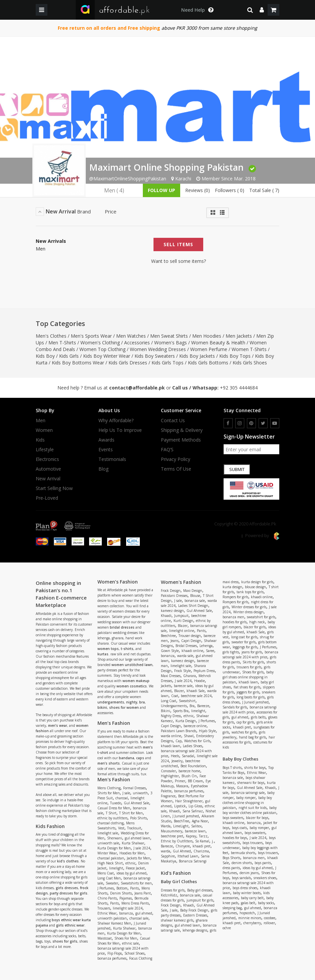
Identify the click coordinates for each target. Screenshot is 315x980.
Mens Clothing (109, 788)
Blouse (195, 596)
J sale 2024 (142, 848)
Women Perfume (209, 349)
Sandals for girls (235, 707)
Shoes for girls (253, 672)
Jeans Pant (143, 893)
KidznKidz (169, 895)
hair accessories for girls (249, 740)
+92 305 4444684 (239, 388)
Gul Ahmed (182, 851)
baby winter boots (247, 893)
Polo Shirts (138, 818)
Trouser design (190, 636)
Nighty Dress (171, 716)
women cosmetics (132, 686)
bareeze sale (183, 686)
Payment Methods (181, 440)
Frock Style (183, 671)
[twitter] (263, 423)
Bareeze (203, 706)
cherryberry (252, 923)
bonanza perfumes (112, 958)
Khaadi (166, 616)
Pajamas (126, 898)
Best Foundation (193, 766)
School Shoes (134, 953)
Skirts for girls (253, 662)
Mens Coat (106, 873)
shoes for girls (65, 941)
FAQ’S (167, 450)
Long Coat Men (109, 878)
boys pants (263, 863)
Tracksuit (134, 828)
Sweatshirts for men (136, 883)
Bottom (122, 888)
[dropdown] (262, 10)
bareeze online (195, 726)
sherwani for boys (251, 783)
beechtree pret (172, 836)
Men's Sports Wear (91, 336)
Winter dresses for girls (249, 607)
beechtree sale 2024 (196, 696)
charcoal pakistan (111, 858)
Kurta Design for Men (114, 848)
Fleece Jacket (135, 868)
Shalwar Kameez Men (114, 923)
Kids (40, 440)
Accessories (137, 343)
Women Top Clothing (102, 349)
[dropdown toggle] (197, 10)
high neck (257, 622)
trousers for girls (249, 667)
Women (44, 430)
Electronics (47, 459)
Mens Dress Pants (135, 903)
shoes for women (124, 707)
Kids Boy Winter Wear (107, 356)
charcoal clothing (110, 823)
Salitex (196, 826)
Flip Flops (115, 953)
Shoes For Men (126, 938)
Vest (121, 828)
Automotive (48, 469)
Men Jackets (239, 336)
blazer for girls (255, 627)
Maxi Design (193, 591)
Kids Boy (45, 356)
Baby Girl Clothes (179, 881)
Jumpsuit (181, 616)
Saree (210, 651)
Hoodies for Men (132, 853)
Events (106, 450)
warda (166, 851)
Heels (175, 756)
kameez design (172, 611)
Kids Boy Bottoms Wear (78, 363)
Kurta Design (186, 721)
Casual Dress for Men (114, 808)
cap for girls (245, 722)
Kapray (191, 836)
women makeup (136, 681)
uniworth (140, 793)
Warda (166, 826)
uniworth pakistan (112, 918)
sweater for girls (244, 642)
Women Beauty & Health (218, 343)
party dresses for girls (69, 893)
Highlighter (170, 776)
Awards (106, 440)
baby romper (246, 798)
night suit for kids (253, 808)
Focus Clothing (141, 958)
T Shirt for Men (131, 813)
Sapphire (168, 856)
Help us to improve (120, 430)
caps (140, 758)
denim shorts (242, 863)
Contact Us (173, 421)
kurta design (232, 587)
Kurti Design (183, 621)
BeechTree (182, 821)
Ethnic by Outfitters (177, 841)
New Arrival (48, 479)
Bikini (166, 711)
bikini (102, 707)
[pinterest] (251, 423)
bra (142, 702)
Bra (192, 706)
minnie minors (250, 918)
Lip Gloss (195, 806)
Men (41, 249)
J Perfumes (106, 888)
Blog (103, 469)
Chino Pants (107, 898)
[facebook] (228, 423)
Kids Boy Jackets (197, 356)
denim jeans (249, 873)
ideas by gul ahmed (131, 873)
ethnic (130, 863)
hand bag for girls (252, 737)
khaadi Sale (196, 691)
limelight (116, 868)
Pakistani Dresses (174, 596)
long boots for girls (251, 697)
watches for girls (244, 732)
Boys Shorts (231, 858)
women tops (108, 649)
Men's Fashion (114, 779)
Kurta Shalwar (133, 843)
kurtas (103, 654)
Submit (237, 469)
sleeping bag (232, 908)
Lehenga (206, 646)
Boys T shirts (232, 768)
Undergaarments (174, 706)
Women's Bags (171, 343)
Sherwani (115, 838)
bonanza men (233, 617)
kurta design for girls (257, 582)
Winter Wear (107, 853)
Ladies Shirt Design (193, 606)
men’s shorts (109, 763)
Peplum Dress (204, 671)
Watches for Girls (197, 741)
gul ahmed (144, 913)
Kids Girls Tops (168, 363)
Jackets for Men (138, 858)
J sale (126, 793)
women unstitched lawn (132, 665)
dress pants (231, 868)
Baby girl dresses (200, 890)
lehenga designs (195, 930)
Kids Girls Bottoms (208, 363)
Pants (134, 888)
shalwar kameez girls (177, 920)
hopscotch (247, 913)
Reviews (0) (198, 190)
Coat (175, 696)
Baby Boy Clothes (240, 759)
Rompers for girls (235, 597)
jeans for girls (252, 652)
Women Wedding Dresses (158, 349)
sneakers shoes (265, 878)
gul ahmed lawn (137, 838)
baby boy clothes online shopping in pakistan (247, 803)
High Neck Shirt (110, 863)
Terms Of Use (176, 469)
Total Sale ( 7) (264, 190)
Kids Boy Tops (235, 356)
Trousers (104, 908)
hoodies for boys (235, 838)
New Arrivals (51, 241)
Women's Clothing (100, 343)
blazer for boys (257, 818)
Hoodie (200, 681)
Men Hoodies (207, 336)
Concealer (168, 771)
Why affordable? (116, 421)
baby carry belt (252, 898)
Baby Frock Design (194, 910)
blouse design (255, 587)
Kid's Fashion (176, 873)
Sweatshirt (187, 701)
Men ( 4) (114, 190)
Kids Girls (69, 356)
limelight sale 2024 (128, 908)
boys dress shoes (245, 888)
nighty (132, 702)
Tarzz (203, 836)
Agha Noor (200, 821)
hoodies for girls (235, 622)
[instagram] (240, 423)
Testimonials (112, 459)
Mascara (182, 786)
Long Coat (169, 701)
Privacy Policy (176, 459)
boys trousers (253, 843)
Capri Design (191, 641)
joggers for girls (248, 692)
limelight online (182, 631)
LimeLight (181, 826)
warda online (171, 736)
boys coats (239, 828)
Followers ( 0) (230, 190)
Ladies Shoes (193, 746)
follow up (162, 190)
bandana (126, 758)
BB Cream (195, 781)
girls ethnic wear (70, 925)
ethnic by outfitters (112, 818)
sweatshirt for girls (261, 617)
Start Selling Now (54, 488)
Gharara (190, 676)
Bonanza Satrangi (193, 861)
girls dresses (67, 888)
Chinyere (183, 846)
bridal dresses (122, 627)
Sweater (112, 883)
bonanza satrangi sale (248, 793)
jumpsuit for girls (200, 900)
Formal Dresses (134, 788)
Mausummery (172, 831)
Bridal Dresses (186, 646)
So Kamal (202, 841)
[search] (250, 10)
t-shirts (127, 649)
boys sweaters (233, 818)
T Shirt (111, 813)
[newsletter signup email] (252, 449)
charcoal (122, 798)
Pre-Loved (47, 498)
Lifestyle (45, 450)
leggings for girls (245, 647)
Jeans (175, 641)
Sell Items (178, 244)
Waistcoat (105, 938)
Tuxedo (116, 803)
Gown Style (170, 651)
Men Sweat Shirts (169, 336)
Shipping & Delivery (182, 430)
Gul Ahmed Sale (136, 803)
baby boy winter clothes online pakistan (250, 810)
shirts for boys (255, 768)
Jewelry (177, 761)
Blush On (189, 776)
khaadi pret (202, 846)
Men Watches (131, 336)
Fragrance (168, 796)
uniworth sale (108, 843)
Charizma (201, 851)
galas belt (248, 903)
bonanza (126, 913)
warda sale (185, 656)
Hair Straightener (189, 801)
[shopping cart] (273, 10)
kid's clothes (68, 861)
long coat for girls (244, 637)
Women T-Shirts (249, 349)
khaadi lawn (171, 746)
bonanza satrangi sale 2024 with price (250, 655)
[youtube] (275, 423)
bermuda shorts (243, 853)
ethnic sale (130, 943)
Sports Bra (181, 711)
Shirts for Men (109, 793)
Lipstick (180, 806)
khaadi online (192, 651)
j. (213, 841)
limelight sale (108, 833)
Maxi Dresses (171, 676)
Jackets (166, 686)
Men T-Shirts (62, 343)
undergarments (111, 702)
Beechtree (168, 636)
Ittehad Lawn (188, 856)
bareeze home (189, 771)
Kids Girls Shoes (250, 363)
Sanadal (188, 756)
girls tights (231, 652)
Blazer (183, 626)
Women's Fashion (181, 582)
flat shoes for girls (247, 687)
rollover (269, 923)
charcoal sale (139, 918)
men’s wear (58, 725)
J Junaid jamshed (186, 816)
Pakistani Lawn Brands (179, 731)
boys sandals (241, 878)
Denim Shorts (121, 893)
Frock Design (171, 591)
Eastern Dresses (195, 915)
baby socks (266, 903)
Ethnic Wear (107, 913)
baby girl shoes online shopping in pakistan (248, 677)
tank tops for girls (250, 592)
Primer (180, 781)
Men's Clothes (51, 336)
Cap (179, 741)
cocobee (270, 918)
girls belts (258, 717)
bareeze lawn (195, 831)
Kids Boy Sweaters (155, 356)
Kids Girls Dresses (128, 363)
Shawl (189, 736)
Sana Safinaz (193, 811)
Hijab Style (207, 731)
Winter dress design (248, 612)
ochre (227, 928)
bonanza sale (195, 601)
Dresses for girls (173, 890)
